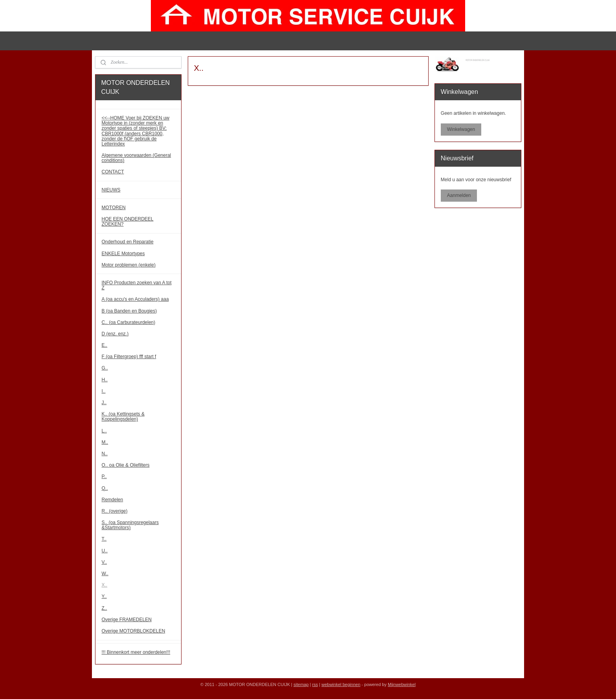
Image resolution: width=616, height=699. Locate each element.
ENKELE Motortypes (123, 254)
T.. (104, 539)
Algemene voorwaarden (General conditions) (137, 158)
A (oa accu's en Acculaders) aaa (135, 299)
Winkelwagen (461, 129)
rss (315, 684)
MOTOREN (114, 208)
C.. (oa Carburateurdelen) (129, 322)
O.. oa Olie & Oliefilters (126, 465)
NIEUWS (111, 190)
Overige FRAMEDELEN (127, 620)
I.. (104, 391)
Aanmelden (459, 195)
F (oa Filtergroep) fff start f (129, 357)
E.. (105, 345)
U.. (105, 551)
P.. (104, 476)
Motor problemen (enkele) (129, 265)
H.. (105, 380)
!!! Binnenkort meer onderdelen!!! (136, 652)
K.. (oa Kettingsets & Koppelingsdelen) (123, 417)
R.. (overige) (115, 511)
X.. (105, 585)
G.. (105, 368)
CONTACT (113, 172)
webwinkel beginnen (341, 684)
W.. (105, 574)
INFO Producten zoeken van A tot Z (137, 285)
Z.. (104, 608)
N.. (105, 454)
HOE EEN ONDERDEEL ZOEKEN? (128, 222)
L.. (104, 431)
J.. (104, 403)
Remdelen (113, 500)
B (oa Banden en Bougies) (129, 311)
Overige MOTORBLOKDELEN (134, 631)
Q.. (105, 488)
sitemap (301, 684)
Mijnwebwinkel (402, 684)
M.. (105, 442)
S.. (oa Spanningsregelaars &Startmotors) (130, 525)
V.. (104, 562)
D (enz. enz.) (115, 334)
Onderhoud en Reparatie (128, 242)
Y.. (104, 596)
